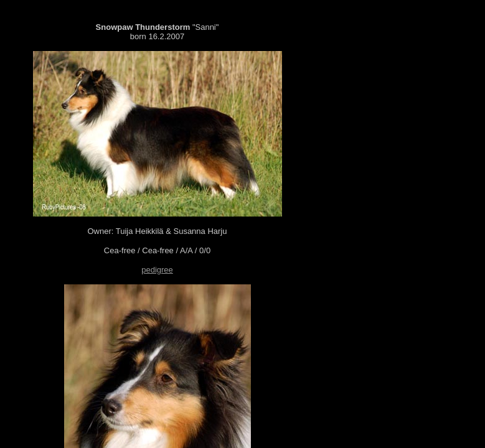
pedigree (157, 270)
